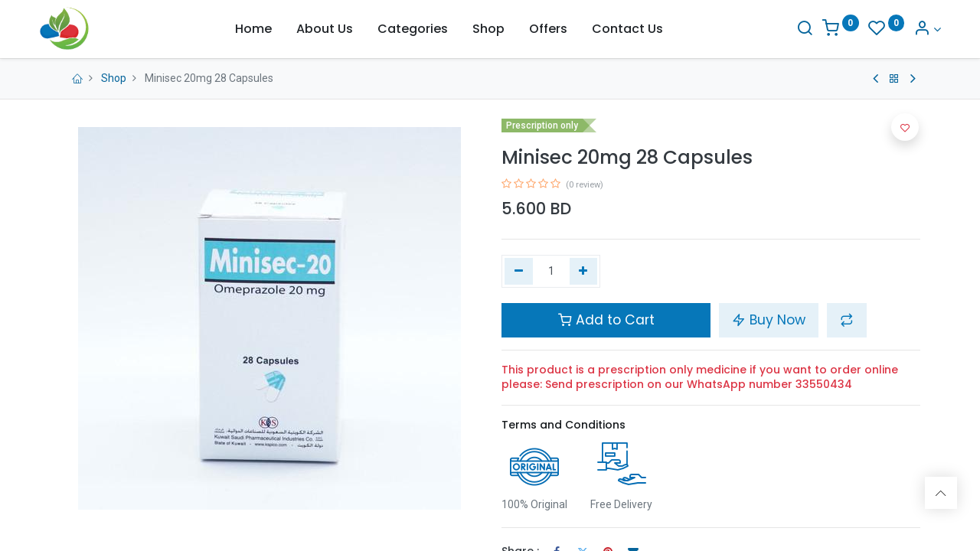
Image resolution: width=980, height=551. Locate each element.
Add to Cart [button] (606, 320)
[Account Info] (906, 29)
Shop (114, 78)
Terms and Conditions (563, 425)
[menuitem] (253, 29)
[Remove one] (519, 272)
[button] (847, 320)
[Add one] (584, 272)
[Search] (784, 29)
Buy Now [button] (769, 320)
